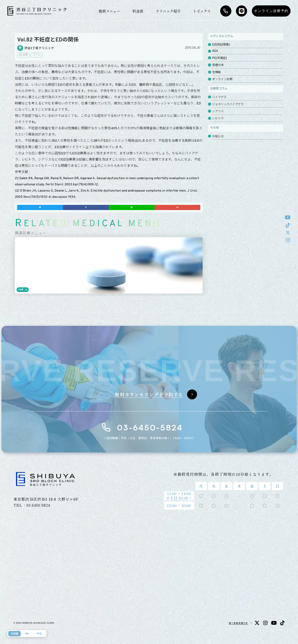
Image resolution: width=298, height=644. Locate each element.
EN (27, 634)
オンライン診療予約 (271, 11)
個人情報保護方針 (238, 623)
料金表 (138, 11)
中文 (39, 634)
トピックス (202, 11)
